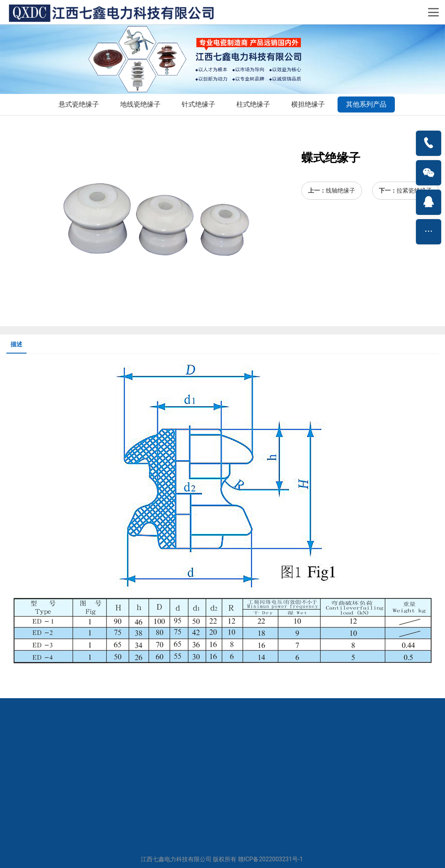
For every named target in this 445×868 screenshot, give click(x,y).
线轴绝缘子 (340, 190)
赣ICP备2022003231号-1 (271, 859)
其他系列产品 (366, 104)
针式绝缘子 (198, 104)
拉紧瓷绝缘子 (414, 190)
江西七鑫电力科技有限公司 (176, 859)
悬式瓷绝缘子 (79, 104)
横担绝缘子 (308, 104)
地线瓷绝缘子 (140, 104)
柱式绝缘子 (253, 104)
